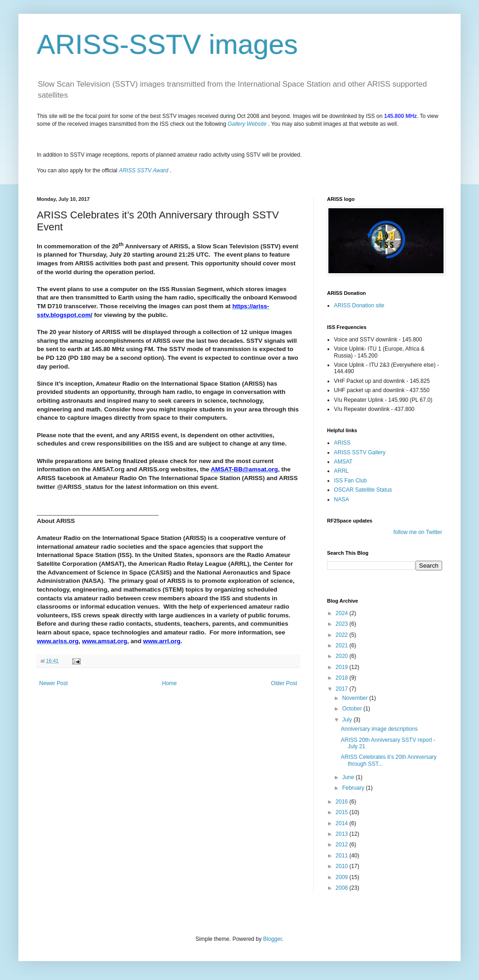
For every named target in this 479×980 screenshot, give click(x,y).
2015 (343, 812)
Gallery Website (247, 124)
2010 (343, 866)
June (349, 777)
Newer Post (53, 683)
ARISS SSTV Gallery (360, 452)
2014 (343, 823)
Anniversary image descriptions (379, 729)
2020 (343, 656)
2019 (343, 667)
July (348, 720)
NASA (342, 499)
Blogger (272, 939)
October (353, 709)
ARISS (342, 443)
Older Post (284, 683)
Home (169, 683)
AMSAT (343, 462)
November (356, 698)
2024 (343, 613)
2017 (343, 689)
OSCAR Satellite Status (363, 490)
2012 (343, 845)
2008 (343, 888)
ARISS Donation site (359, 305)
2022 (343, 635)
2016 (343, 802)
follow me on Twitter (418, 532)
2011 (343, 856)
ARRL (341, 471)
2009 (343, 877)
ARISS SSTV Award (143, 170)
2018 (343, 678)
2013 (343, 834)
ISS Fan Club (350, 481)
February (354, 788)
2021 (343, 646)
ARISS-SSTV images (167, 44)
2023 (343, 624)
